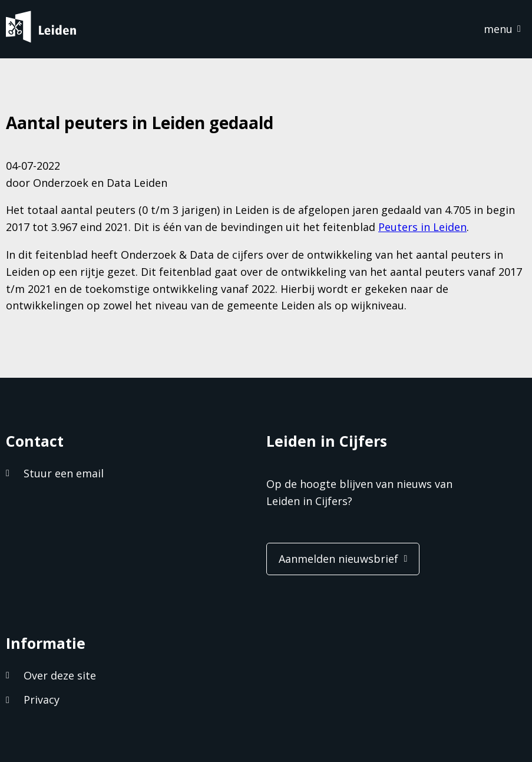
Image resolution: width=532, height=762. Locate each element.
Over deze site (60, 675)
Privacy (42, 700)
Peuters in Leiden (422, 227)
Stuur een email (64, 473)
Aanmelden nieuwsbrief (338, 559)
